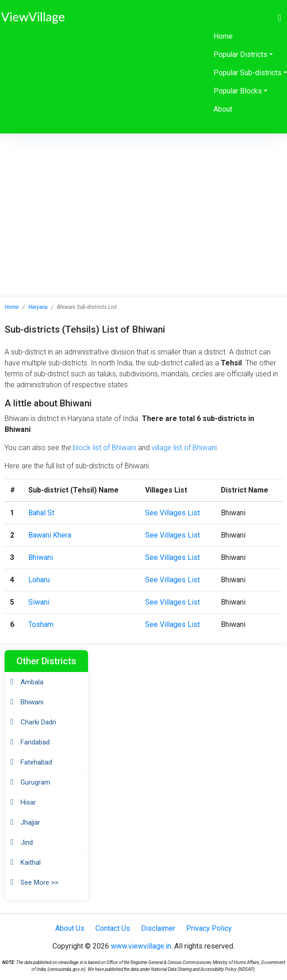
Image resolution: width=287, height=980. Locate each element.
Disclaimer (158, 928)
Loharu (39, 580)
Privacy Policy (209, 928)
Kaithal (31, 862)
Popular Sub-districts (248, 73)
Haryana (38, 307)
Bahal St (41, 513)
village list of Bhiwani (184, 448)
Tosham (41, 624)
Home (223, 36)
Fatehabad (36, 762)
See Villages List (172, 513)
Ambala (32, 682)
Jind (27, 842)
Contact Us (113, 928)
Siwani (39, 602)
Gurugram (35, 782)
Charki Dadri (38, 722)
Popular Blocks (238, 91)
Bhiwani (41, 557)
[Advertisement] (144, 202)
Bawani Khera (50, 535)
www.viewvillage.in (141, 946)
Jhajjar (30, 822)
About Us (70, 928)
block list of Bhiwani (104, 448)
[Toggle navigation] (279, 18)
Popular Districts (240, 54)
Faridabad (35, 742)
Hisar (28, 802)
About (223, 109)
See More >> (39, 883)
